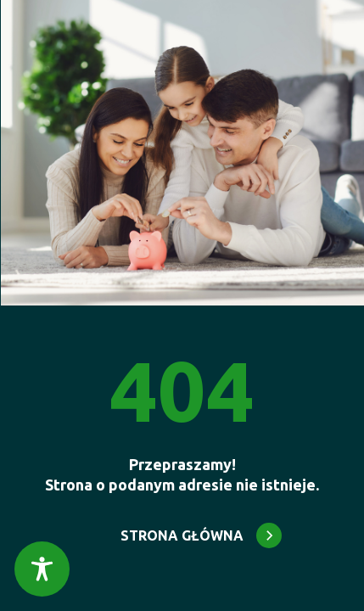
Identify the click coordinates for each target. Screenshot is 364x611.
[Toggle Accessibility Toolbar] (42, 569)
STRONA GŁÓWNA (182, 535)
